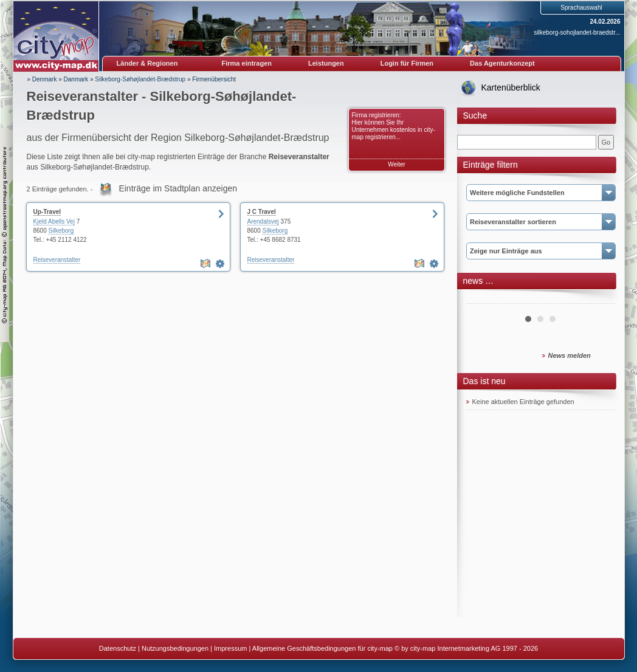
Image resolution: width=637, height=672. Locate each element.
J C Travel (262, 212)
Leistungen (326, 63)
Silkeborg (61, 231)
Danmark (76, 79)
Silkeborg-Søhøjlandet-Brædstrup (140, 79)
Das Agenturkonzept (502, 63)
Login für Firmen (407, 63)
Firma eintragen (247, 63)
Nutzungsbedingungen (175, 648)
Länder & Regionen (147, 63)
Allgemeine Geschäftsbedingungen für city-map (322, 648)
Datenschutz (118, 648)
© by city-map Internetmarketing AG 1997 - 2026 (466, 648)
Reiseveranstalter (57, 260)
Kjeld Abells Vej (54, 221)
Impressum (230, 648)
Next (599, 299)
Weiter (397, 164)
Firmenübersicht (214, 79)
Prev (482, 299)
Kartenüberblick (511, 87)
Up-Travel (47, 212)
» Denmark (42, 79)
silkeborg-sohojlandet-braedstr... (577, 33)
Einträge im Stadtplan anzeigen (178, 188)
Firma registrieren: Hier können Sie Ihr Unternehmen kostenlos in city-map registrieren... (394, 126)
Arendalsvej (263, 221)
